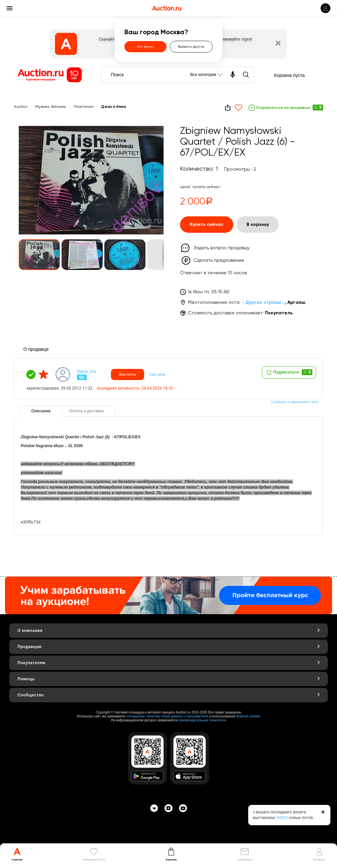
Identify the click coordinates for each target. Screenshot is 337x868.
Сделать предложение (219, 260)
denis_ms (87, 372)
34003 (282, 818)
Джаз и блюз (114, 107)
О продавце (36, 349)
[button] (152, 137)
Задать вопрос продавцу (221, 248)
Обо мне (157, 374)
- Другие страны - (263, 302)
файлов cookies (248, 716)
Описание (41, 411)
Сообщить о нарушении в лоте (295, 402)
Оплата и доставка (86, 411)
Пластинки (83, 107)
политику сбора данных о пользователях (178, 716)
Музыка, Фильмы (51, 107)
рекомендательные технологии (202, 720)
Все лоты (128, 374)
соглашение (136, 716)
